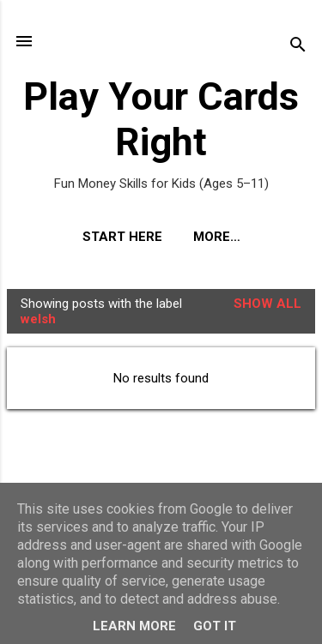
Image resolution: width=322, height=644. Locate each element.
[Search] (298, 47)
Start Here (122, 237)
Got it (215, 626)
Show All (267, 304)
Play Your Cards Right (161, 119)
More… (217, 237)
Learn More (134, 626)
